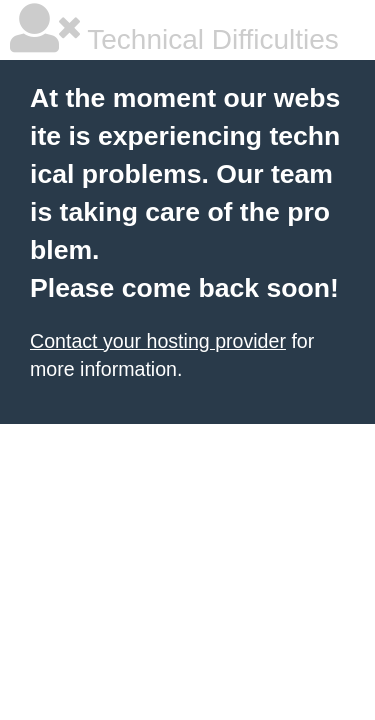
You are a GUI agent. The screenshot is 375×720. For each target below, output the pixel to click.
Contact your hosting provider (158, 341)
